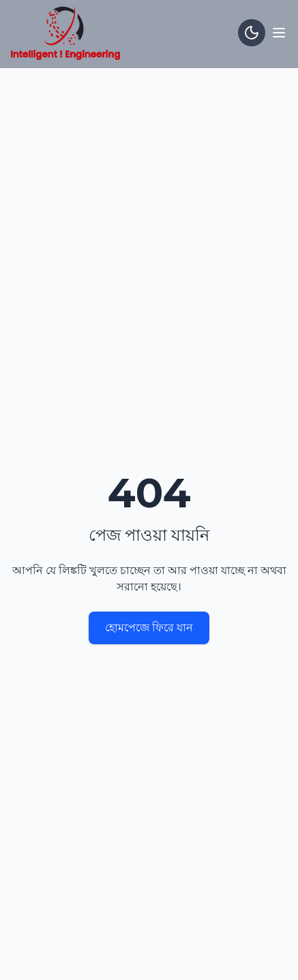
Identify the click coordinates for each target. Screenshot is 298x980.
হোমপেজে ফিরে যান (149, 628)
